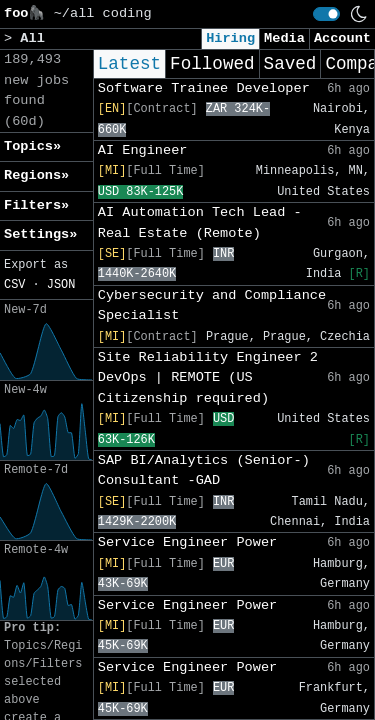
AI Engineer (143, 150)
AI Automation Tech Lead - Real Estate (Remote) (200, 222)
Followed (212, 64)
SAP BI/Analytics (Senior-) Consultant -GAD (204, 470)
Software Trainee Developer (204, 88)
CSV (14, 285)
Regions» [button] (36, 175)
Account (342, 38)
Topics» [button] (32, 146)
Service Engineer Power (187, 542)
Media (284, 38)
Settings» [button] (40, 234)
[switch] (326, 14)
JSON (61, 285)
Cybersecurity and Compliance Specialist (212, 305)
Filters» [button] (36, 205)
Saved (290, 64)
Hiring (230, 38)
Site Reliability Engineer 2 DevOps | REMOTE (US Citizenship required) (208, 378)
